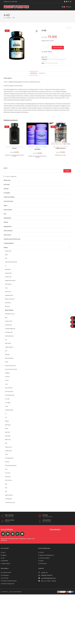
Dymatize (7, 354)
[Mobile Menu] (68, 7)
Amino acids (7, 180)
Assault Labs (8, 292)
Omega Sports (8, 451)
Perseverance (8, 218)
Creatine (6, 189)
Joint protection (8, 201)
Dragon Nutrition (9, 347)
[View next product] (70, 28)
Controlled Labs (9, 332)
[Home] (4, 18)
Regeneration (8, 227)
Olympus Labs (8, 447)
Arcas (6, 288)
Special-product (8, 231)
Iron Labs (7, 399)
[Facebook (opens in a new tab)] (67, 2)
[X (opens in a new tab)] (65, 2)
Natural (62, 147)
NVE (6, 443)
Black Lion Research (10, 299)
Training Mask (8, 499)
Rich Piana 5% (8, 480)
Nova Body (8, 436)
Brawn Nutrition (52, 59)
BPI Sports (8, 306)
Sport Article (7, 235)
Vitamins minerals (9, 243)
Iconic (6, 384)
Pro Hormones (15, 147)
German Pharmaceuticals (11, 369)
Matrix (7, 429)
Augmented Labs (9, 295)
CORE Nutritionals (9, 336)
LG (6, 414)
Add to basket (58, 48)
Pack (5, 214)
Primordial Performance (11, 466)
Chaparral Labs (9, 321)
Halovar (14, 148)
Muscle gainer (60, 59)
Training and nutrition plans (12, 239)
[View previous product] (67, 28)
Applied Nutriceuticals (10, 280)
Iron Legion (8, 403)
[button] (37, 31)
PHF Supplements (9, 458)
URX (6, 258)
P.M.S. (7, 454)
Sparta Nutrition (9, 495)
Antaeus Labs (8, 277)
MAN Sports (8, 425)
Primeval (7, 462)
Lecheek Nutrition (9, 410)
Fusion (7, 362)
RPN (6, 484)
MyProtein (8, 432)
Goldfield (66, 147)
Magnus (7, 421)
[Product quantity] (46, 47)
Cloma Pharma (9, 325)
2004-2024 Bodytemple (15, 592)
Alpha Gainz (8, 269)
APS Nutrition (8, 284)
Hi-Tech (7, 380)
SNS (6, 491)
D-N (6, 340)
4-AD (14, 18)
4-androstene (51, 63)
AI (6, 266)
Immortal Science (9, 391)
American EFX (8, 273)
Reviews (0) (42, 73)
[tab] (34, 73)
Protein (6, 222)
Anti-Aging (7, 185)
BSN (6, 317)
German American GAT (10, 366)
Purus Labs (21, 147)
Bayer (6, 255)
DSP (6, 351)
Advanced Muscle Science (11, 262)
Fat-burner (7, 193)
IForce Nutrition (9, 388)
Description (34, 73)
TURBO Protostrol (61, 148)
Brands (6, 248)
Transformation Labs (10, 503)
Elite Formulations (9, 358)
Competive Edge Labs (10, 329)
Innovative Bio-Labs (10, 395)
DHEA (56, 63)
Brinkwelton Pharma (10, 314)
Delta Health (8, 343)
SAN (6, 488)
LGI (6, 417)
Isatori (7, 406)
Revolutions (8, 477)
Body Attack (8, 303)
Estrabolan (38, 149)
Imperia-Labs (8, 251)
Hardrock (7, 377)
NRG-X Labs (8, 440)
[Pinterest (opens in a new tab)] (69, 2)
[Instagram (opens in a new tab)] (70, 2)
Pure (6, 469)
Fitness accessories (9, 197)
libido (5, 206)
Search (6, 168)
